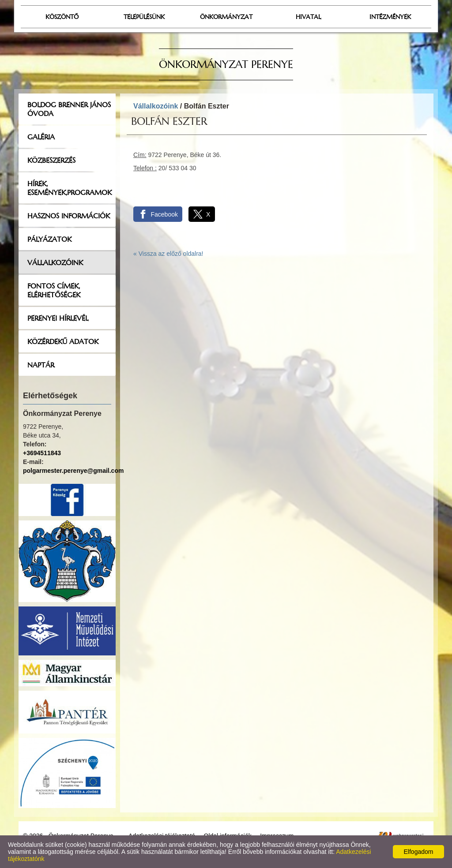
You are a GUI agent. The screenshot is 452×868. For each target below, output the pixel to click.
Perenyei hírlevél (58, 318)
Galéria (41, 137)
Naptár (41, 365)
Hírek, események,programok (70, 188)
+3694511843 (42, 453)
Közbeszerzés (51, 160)
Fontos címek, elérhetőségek (54, 290)
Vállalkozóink (55, 262)
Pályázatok (49, 239)
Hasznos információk (69, 216)
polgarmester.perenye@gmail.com (73, 471)
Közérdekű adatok (63, 341)
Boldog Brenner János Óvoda (69, 109)
